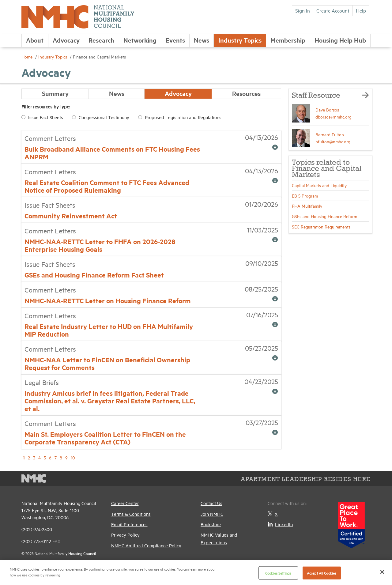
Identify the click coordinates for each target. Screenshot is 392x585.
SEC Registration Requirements (321, 226)
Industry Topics (240, 40)
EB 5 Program (305, 196)
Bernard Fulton (330, 134)
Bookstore (211, 524)
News (202, 40)
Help (361, 10)
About (35, 40)
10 (73, 458)
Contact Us (211, 503)
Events (175, 40)
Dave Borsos (327, 109)
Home (28, 57)
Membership (288, 40)
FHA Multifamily (307, 206)
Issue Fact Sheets (46, 117)
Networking (140, 40)
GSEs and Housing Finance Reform (324, 216)
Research (101, 40)
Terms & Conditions (131, 514)
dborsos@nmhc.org (334, 117)
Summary (55, 94)
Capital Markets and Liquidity (319, 185)
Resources (246, 94)
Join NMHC (212, 514)
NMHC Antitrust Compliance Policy (146, 545)
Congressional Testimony (104, 117)
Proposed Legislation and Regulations (183, 117)
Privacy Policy (125, 535)
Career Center (125, 503)
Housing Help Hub (340, 40)
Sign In (303, 10)
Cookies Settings (278, 573)
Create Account (333, 10)
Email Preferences (129, 524)
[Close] (382, 572)
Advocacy (66, 40)
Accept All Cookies (322, 573)
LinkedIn (280, 524)
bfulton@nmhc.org (333, 141)
